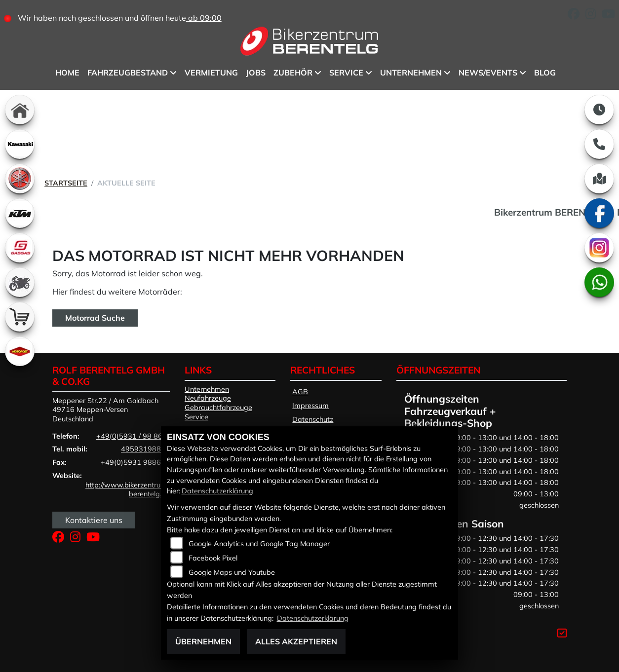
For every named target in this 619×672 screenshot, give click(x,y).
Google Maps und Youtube (232, 572)
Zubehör (293, 73)
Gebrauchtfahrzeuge (218, 408)
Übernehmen (203, 641)
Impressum (310, 406)
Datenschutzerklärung (217, 491)
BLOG (545, 73)
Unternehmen (411, 73)
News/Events (488, 73)
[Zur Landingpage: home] (20, 110)
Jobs (256, 73)
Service (346, 73)
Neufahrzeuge (208, 398)
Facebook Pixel (213, 558)
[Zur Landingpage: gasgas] (20, 248)
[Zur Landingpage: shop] (20, 317)
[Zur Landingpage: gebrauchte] (20, 282)
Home (67, 73)
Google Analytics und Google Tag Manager (259, 544)
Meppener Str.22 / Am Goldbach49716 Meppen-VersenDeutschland (105, 410)
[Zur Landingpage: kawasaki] (20, 144)
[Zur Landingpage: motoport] (20, 351)
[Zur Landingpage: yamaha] (20, 179)
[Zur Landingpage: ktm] (20, 213)
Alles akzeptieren (296, 641)
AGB (300, 392)
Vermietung (211, 73)
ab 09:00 (204, 18)
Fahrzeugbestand (128, 73)
